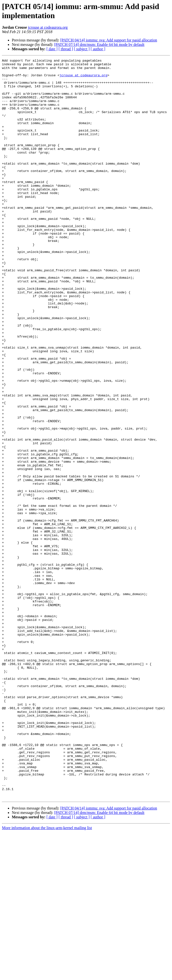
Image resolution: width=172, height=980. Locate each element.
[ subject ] (82, 49)
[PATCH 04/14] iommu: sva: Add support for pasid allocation (109, 40)
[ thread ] (66, 49)
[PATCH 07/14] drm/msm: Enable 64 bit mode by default (99, 45)
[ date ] (52, 49)
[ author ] (98, 49)
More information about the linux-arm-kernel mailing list (47, 976)
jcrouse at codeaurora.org (48, 27)
